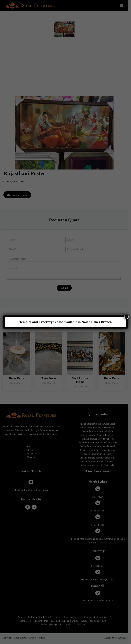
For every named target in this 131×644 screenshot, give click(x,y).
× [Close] (126, 317)
